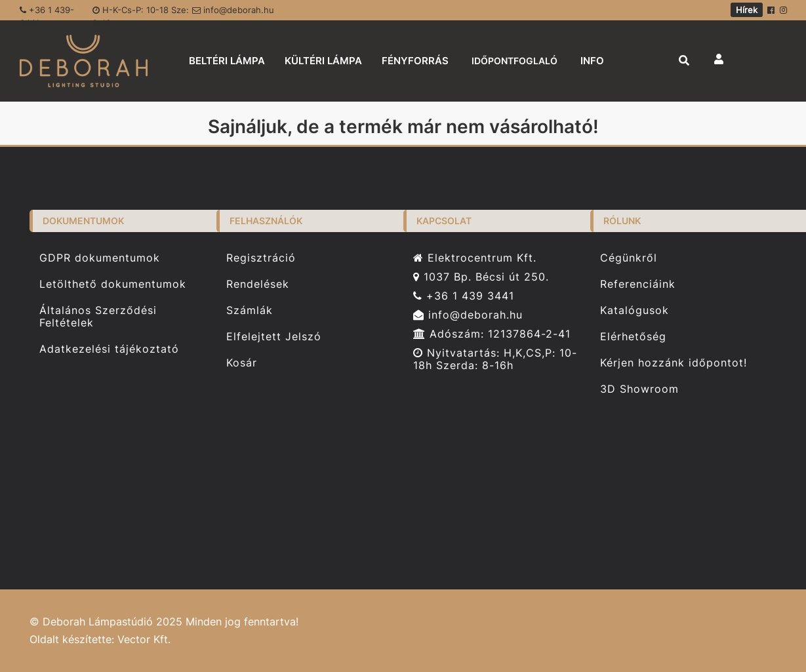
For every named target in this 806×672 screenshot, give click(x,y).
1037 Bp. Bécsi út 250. (481, 277)
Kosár (242, 363)
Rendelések (258, 284)
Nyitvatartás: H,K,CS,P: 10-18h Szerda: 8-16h (495, 359)
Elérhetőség (633, 337)
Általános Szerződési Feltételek (98, 317)
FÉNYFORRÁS (415, 61)
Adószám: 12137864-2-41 (492, 334)
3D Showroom (639, 389)
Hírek (747, 10)
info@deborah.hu (233, 10)
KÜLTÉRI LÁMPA (323, 61)
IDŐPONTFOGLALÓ (514, 61)
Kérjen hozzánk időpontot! (674, 363)
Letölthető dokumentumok (113, 284)
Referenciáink (638, 284)
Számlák (250, 310)
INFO (592, 61)
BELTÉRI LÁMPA (227, 61)
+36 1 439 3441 (464, 296)
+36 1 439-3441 (47, 12)
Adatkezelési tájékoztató (109, 349)
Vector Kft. (144, 640)
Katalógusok (635, 310)
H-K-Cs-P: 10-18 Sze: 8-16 (141, 12)
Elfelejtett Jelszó (274, 337)
